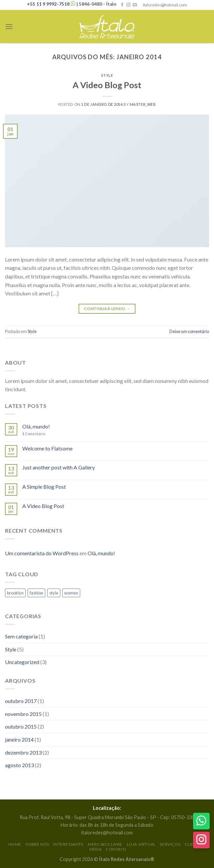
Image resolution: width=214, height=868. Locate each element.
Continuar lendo (107, 309)
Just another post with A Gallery (59, 467)
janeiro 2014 (19, 739)
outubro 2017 (21, 701)
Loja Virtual (141, 844)
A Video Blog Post (107, 85)
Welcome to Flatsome (47, 448)
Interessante (68, 844)
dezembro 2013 (23, 752)
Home (15, 844)
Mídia (96, 849)
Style (107, 75)
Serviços (170, 844)
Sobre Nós (37, 844)
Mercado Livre (105, 844)
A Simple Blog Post (44, 487)
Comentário (34, 434)
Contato (116, 849)
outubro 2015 (21, 726)
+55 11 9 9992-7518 (52, 4)
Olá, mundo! (36, 426)
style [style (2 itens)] (54, 593)
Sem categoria (21, 636)
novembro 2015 (23, 714)
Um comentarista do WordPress (42, 553)
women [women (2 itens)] (71, 593)
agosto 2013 (19, 765)
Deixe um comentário (189, 331)
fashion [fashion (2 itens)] (36, 593)
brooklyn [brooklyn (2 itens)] (15, 593)
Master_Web (143, 104)
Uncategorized (22, 662)
